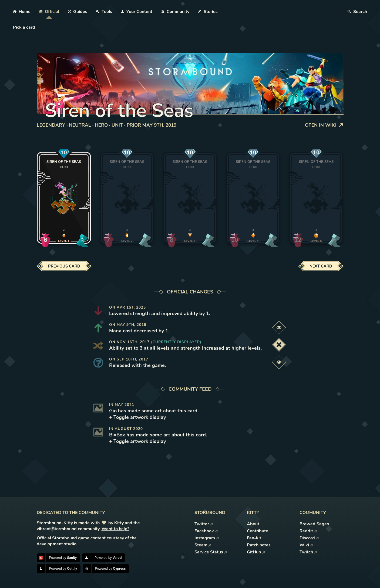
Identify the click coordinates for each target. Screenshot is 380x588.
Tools (104, 12)
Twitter (204, 524)
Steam (203, 545)
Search (357, 12)
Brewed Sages (314, 524)
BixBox (117, 435)
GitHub (256, 552)
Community (175, 12)
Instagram (207, 538)
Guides (78, 12)
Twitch (308, 552)
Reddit (308, 531)
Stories (208, 12)
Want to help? (115, 529)
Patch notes (259, 545)
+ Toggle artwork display (137, 417)
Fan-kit (254, 538)
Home (22, 12)
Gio (113, 411)
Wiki (306, 545)
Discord (309, 538)
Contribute (258, 531)
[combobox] (14, 27)
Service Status (211, 552)
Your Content (137, 12)
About (253, 524)
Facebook (206, 531)
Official (49, 12)
